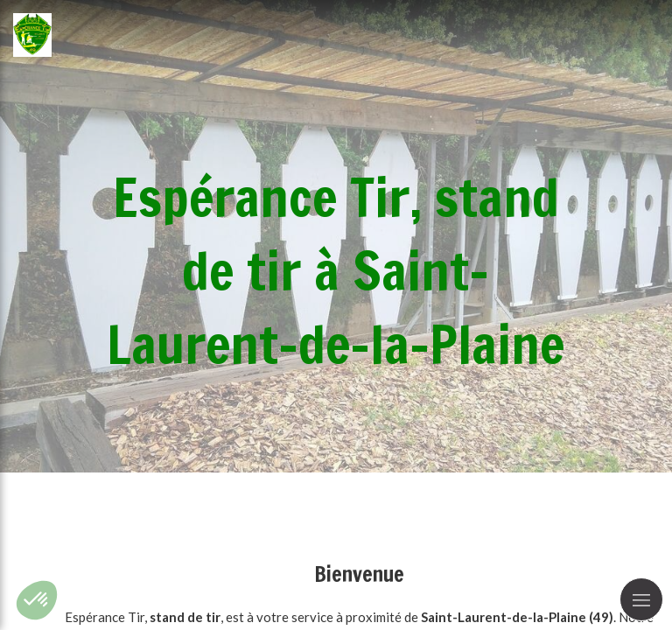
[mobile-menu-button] (641, 599)
